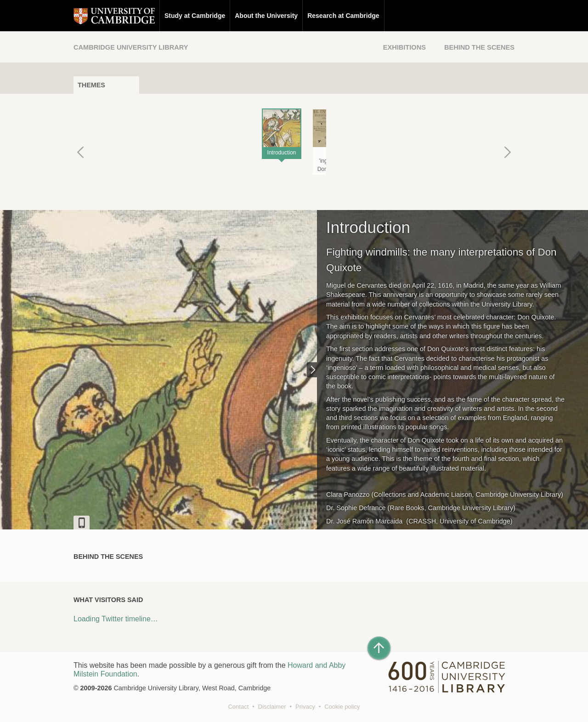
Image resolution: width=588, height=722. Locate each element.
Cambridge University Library (131, 47)
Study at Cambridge (195, 16)
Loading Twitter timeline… (116, 619)
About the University (266, 16)
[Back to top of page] (379, 648)
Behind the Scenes (479, 47)
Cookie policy (342, 707)
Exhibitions (404, 47)
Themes (91, 85)
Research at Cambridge (343, 16)
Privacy (305, 707)
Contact (238, 707)
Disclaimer (272, 707)
